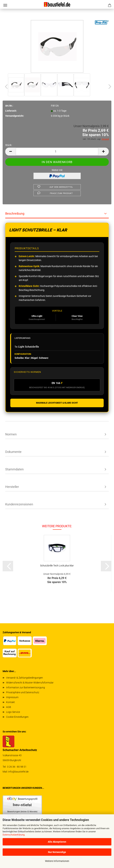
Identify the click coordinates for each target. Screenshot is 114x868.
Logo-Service (13, 712)
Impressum (12, 697)
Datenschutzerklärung (14, 835)
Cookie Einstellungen (17, 717)
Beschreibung (15, 214)
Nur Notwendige (57, 852)
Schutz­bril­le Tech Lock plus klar (57, 566)
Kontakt (11, 702)
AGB (9, 707)
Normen (11, 434)
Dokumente (13, 452)
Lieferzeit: (11, 111)
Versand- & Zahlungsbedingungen (25, 678)
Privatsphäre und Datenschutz (23, 692)
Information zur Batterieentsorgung (25, 687)
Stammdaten (14, 469)
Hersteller (12, 487)
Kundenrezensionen (19, 504)
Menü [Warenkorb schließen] (5, 5)
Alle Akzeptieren (57, 842)
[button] (5, 87)
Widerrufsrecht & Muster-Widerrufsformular (30, 683)
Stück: (9, 145)
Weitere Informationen (57, 861)
